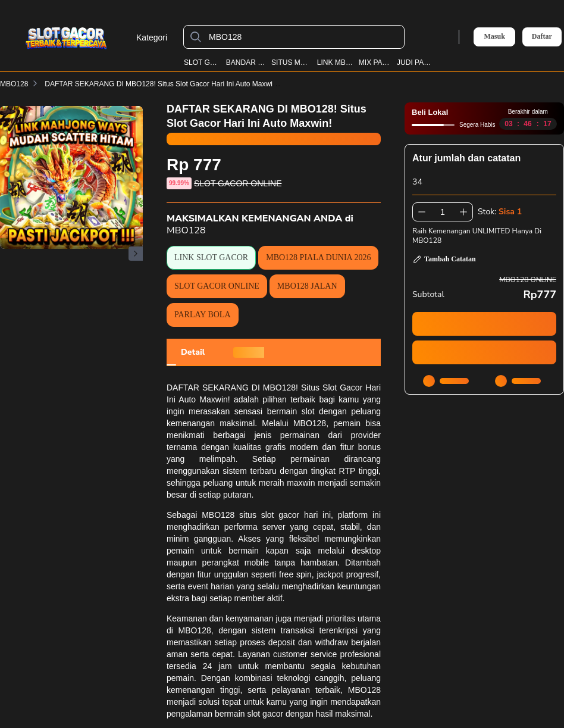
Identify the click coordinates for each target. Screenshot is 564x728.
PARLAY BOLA (203, 315)
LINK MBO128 (335, 63)
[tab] (193, 352)
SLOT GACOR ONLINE (217, 286)
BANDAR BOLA (246, 63)
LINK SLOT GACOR (211, 257)
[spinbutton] (443, 212)
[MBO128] (303, 37)
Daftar (542, 37)
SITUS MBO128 (292, 63)
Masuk (494, 36)
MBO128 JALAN (307, 286)
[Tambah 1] (463, 212)
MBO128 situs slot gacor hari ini (266, 515)
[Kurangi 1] (422, 212)
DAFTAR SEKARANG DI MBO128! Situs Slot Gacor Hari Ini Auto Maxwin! (169, 84)
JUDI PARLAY (415, 63)
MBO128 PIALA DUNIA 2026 (318, 257)
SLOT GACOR (202, 63)
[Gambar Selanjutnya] (136, 254)
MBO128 (14, 84)
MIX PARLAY (375, 63)
